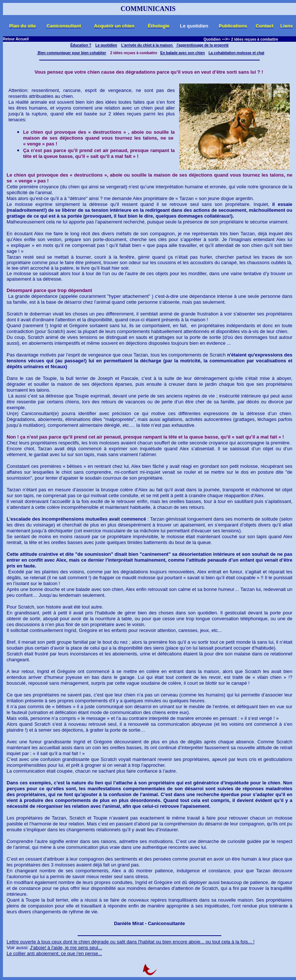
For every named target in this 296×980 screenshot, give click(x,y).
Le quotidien (106, 45)
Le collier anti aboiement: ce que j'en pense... (54, 953)
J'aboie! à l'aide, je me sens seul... (66, 948)
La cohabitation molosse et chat (236, 53)
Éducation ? (81, 45)
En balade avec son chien (182, 53)
